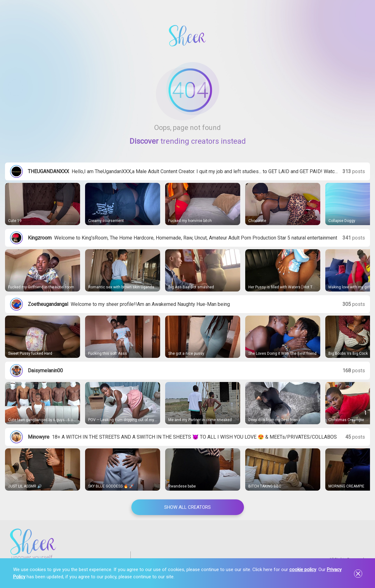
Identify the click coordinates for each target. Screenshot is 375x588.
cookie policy (303, 570)
